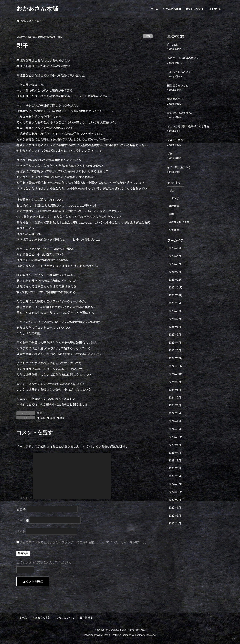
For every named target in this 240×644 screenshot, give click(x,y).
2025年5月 (175, 334)
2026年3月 (175, 264)
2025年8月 (175, 311)
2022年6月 (175, 507)
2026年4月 (175, 256)
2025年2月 (175, 350)
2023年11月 (176, 437)
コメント (24, 498)
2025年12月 (176, 279)
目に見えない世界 (179, 222)
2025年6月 (175, 327)
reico (172, 190)
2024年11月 (176, 366)
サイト (21, 531)
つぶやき (174, 198)
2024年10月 (176, 374)
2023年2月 (175, 468)
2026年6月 (175, 248)
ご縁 (170, 154)
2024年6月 (175, 405)
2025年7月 (175, 319)
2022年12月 (176, 484)
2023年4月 (175, 453)
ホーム (23, 617)
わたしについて (65, 617)
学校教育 (174, 206)
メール (23, 520)
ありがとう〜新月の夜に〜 (183, 58)
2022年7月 (175, 500)
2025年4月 (175, 342)
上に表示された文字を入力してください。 (45, 562)
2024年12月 (176, 358)
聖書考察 (174, 230)
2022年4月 (175, 523)
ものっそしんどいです (180, 72)
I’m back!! (173, 44)
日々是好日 (86, 617)
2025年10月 (176, 295)
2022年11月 (176, 492)
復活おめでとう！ (178, 99)
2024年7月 (175, 397)
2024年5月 (175, 413)
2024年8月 (175, 390)
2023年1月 (175, 476)
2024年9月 (175, 382)
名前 (21, 509)
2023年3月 (175, 460)
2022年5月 (175, 515)
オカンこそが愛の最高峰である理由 (188, 126)
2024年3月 (175, 429)
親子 (63, 417)
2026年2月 (175, 272)
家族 (148, 36)
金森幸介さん (175, 140)
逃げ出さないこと (178, 85)
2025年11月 (176, 287)
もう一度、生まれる (179, 167)
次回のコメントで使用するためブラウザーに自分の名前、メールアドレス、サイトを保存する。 (84, 542)
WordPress (103, 635)
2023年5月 (175, 445)
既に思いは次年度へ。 (180, 113)
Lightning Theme (120, 635)
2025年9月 (175, 303)
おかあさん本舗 (41, 617)
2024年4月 (175, 421)
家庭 (43, 417)
